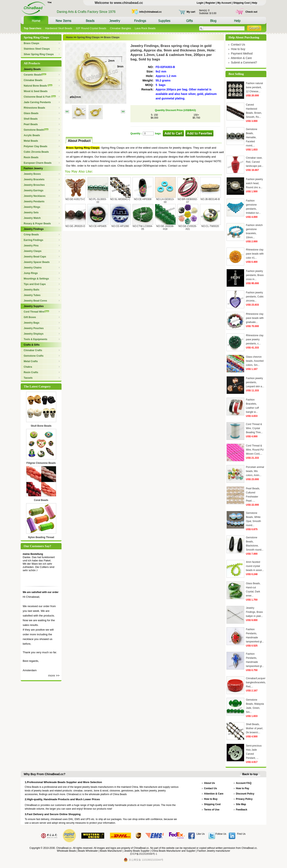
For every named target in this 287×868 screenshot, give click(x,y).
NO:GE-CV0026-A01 (188, 228)
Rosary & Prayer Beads (37, 224)
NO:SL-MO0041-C (120, 199)
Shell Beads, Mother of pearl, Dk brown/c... (254, 728)
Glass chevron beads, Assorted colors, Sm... (255, 361)
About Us (209, 783)
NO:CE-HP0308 (143, 199)
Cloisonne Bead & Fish (40, 97)
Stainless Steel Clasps (37, 49)
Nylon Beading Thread (41, 537)
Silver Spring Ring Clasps (39, 54)
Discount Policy (245, 794)
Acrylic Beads (32, 135)
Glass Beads (31, 113)
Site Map (241, 804)
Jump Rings (31, 273)
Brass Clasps (31, 43)
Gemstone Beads (36, 130)
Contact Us (238, 45)
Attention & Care (241, 58)
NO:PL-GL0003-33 (98, 201)
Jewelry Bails (31, 290)
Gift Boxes (30, 317)
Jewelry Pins (31, 246)
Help (254, 3)
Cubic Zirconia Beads (36, 152)
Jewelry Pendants (34, 201)
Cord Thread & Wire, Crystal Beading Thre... (254, 428)
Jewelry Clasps (33, 251)
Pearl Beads (31, 124)
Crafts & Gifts (32, 345)
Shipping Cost (242, 3)
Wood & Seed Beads (36, 91)
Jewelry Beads (32, 69)
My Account (224, 3)
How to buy (238, 49)
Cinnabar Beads (33, 80)
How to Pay (243, 788)
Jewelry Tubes (32, 295)
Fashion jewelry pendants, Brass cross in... (255, 275)
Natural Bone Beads (38, 86)
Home (69, 37)
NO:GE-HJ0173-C (75, 199)
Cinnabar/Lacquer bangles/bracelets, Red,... (256, 682)
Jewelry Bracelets (34, 179)
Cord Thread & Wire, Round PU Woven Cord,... (255, 450)
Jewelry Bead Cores (35, 301)
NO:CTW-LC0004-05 (143, 228)
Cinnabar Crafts (33, 350)
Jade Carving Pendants (37, 102)
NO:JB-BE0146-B (210, 199)
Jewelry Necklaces (35, 196)
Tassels (28, 378)
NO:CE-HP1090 (120, 226)
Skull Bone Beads (41, 426)
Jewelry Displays (34, 334)
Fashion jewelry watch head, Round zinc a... (254, 183)
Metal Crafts (31, 361)
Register (210, 3)
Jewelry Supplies (34, 306)
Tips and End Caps (35, 284)
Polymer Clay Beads (35, 146)
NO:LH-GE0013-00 (165, 201)
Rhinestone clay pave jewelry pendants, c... (255, 339)
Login (200, 3)
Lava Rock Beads (145, 28)
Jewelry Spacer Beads (37, 262)
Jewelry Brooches (34, 185)
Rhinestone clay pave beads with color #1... (255, 254)
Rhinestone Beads (34, 108)
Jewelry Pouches (34, 328)
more (52, 675)
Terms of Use (212, 810)
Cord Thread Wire (36, 312)
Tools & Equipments (35, 339)
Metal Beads (31, 141)
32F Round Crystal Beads (91, 28)
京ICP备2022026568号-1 (143, 854)
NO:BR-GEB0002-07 (188, 201)
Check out (251, 12)
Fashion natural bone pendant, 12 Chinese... (254, 87)
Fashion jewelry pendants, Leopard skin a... (255, 382)
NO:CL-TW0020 (210, 226)
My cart (191, 12)
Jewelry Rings (32, 207)
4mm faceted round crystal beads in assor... (255, 566)
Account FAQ (244, 783)
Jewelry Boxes (32, 174)
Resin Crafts (31, 372)
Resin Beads (31, 157)
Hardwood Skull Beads (59, 28)
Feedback (242, 810)
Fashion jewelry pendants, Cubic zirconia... (255, 297)
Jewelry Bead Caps (35, 257)
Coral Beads (41, 500)
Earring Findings (33, 240)
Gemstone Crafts (34, 356)
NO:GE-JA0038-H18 (165, 228)
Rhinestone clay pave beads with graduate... (255, 318)
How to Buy (211, 799)
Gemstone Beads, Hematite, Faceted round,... (252, 137)
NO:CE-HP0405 (98, 226)
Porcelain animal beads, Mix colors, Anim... (255, 471)
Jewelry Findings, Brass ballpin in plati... (254, 612)
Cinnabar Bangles (121, 28)
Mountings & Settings (36, 279)
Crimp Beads (31, 235)
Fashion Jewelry (33, 168)
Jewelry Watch (32, 218)
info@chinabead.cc (150, 12)
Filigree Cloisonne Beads (41, 463)
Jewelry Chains (33, 268)
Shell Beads (31, 119)
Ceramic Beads (35, 75)
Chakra (28, 367)
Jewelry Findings (34, 229)
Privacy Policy (244, 799)
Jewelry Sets (31, 213)
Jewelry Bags (32, 323)
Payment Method (242, 53)
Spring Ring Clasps (88, 37)
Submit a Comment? (244, 62)
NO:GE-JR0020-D (75, 226)
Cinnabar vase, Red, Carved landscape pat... (255, 162)
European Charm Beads (38, 163)
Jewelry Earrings (34, 190)
